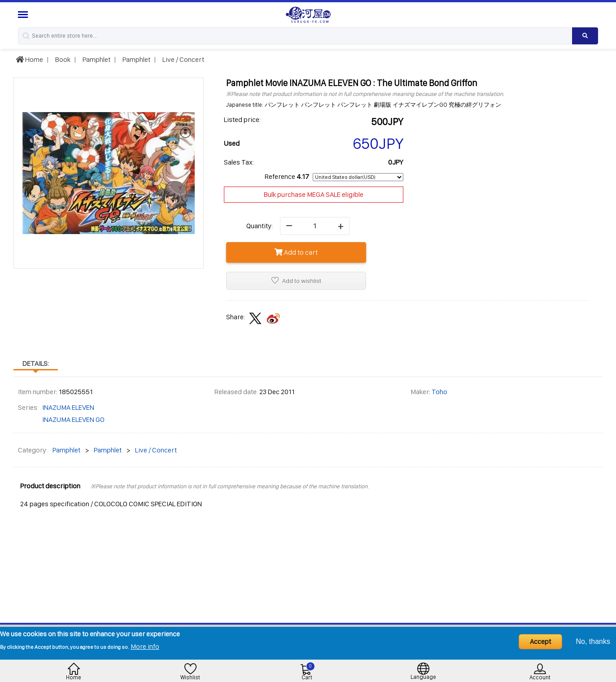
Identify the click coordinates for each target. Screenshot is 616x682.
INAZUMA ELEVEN (68, 407)
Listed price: (242, 119)
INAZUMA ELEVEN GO (73, 419)
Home (29, 59)
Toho (439, 392)
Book (62, 59)
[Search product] (585, 36)
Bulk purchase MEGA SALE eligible (314, 194)
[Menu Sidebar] (24, 15)
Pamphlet (96, 59)
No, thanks (593, 641)
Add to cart (296, 252)
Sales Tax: (239, 162)
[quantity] (315, 226)
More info (145, 646)
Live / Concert (183, 59)
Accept (540, 641)
